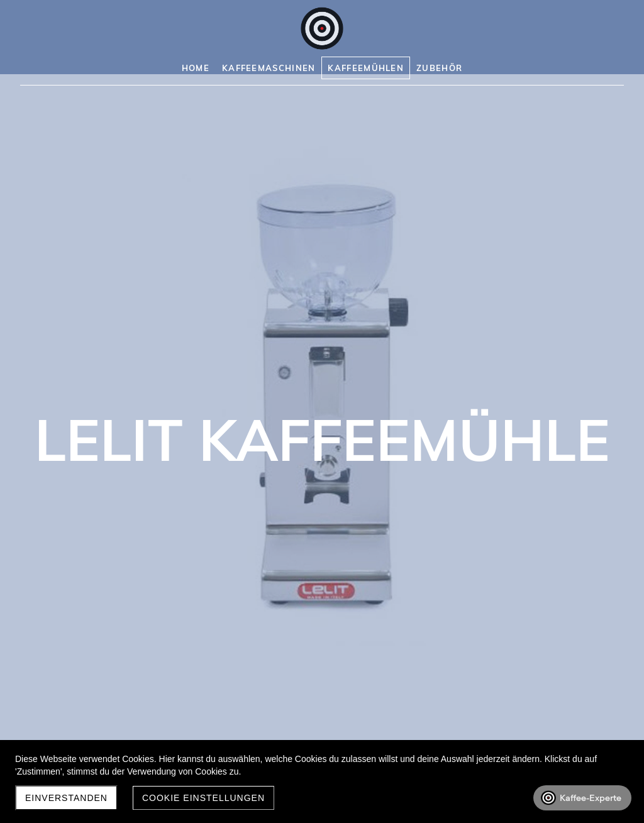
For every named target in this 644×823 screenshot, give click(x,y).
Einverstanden (66, 798)
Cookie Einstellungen (203, 798)
